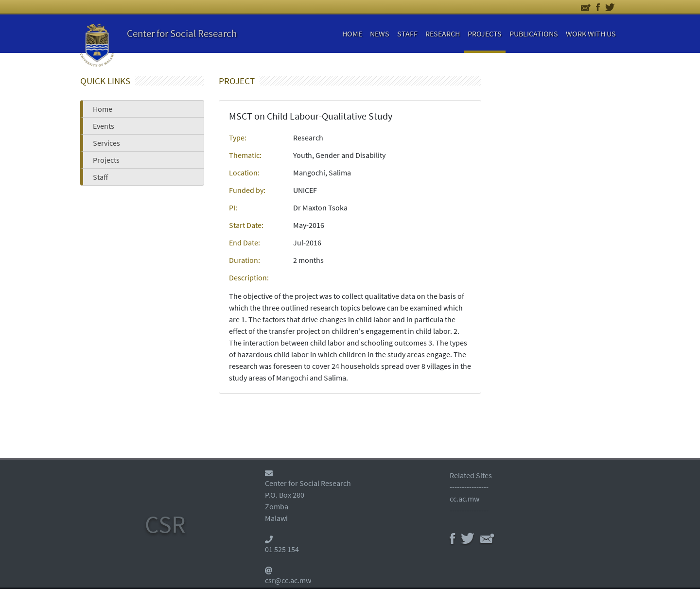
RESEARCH (443, 34)
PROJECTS (485, 34)
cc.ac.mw (464, 499)
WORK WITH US (591, 34)
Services (106, 143)
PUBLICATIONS (534, 34)
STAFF (407, 34)
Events (104, 126)
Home (103, 109)
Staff (100, 177)
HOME (352, 34)
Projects (106, 160)
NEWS (380, 34)
